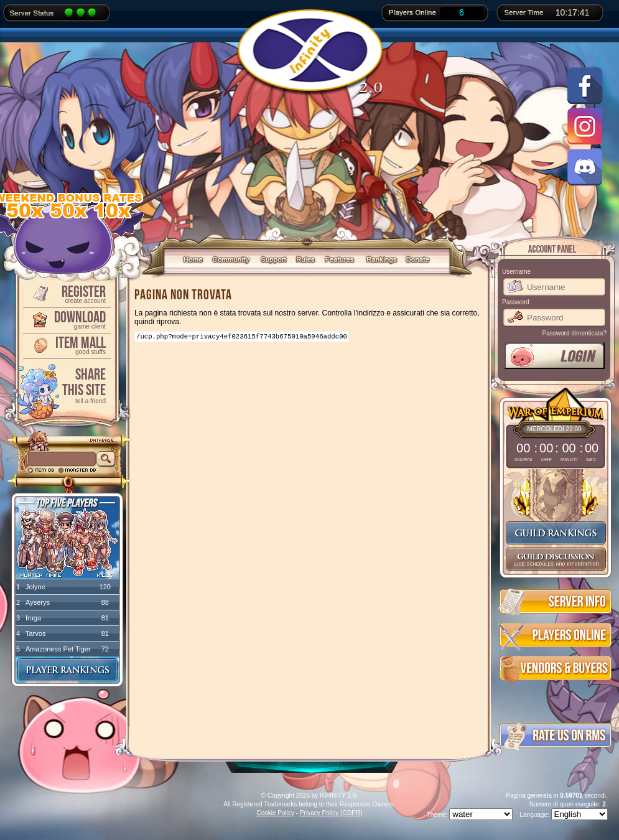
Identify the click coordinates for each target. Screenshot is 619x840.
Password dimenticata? (575, 333)
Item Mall (66, 344)
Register (66, 293)
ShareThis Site (66, 385)
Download (66, 319)
